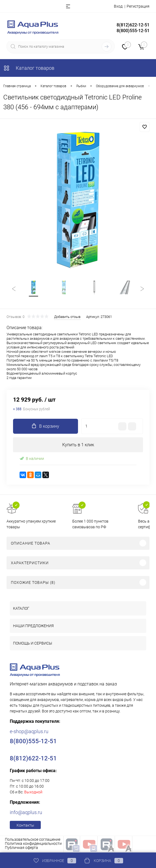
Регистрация (138, 6)
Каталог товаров (29, 68)
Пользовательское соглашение (33, 840)
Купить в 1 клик (78, 446)
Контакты (25, 826)
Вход (118, 6)
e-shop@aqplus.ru (29, 732)
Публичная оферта (21, 848)
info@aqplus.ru (26, 813)
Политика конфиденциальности (33, 844)
